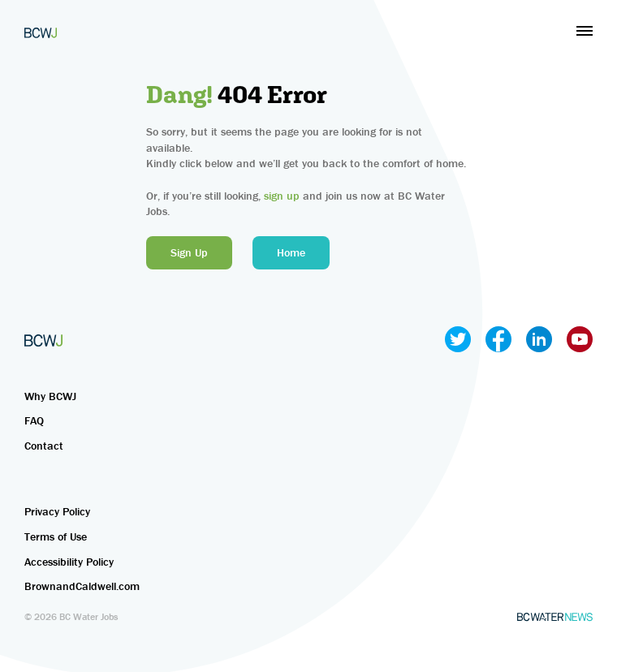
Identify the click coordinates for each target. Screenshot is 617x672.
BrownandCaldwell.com (82, 586)
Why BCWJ (50, 396)
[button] (585, 31)
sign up (282, 196)
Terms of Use (56, 536)
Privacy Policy (57, 511)
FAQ (34, 420)
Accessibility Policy (69, 562)
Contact (44, 446)
